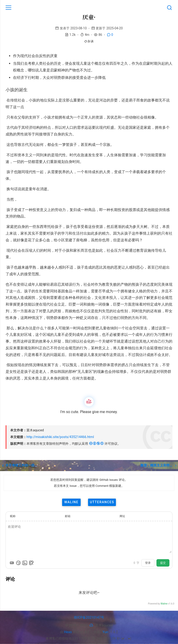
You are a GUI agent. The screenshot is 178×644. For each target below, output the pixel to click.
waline (71, 502)
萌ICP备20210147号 (89, 618)
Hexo (68, 632)
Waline (164, 604)
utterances (102, 502)
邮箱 (68, 516)
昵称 (13, 516)
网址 (122, 516)
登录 (148, 563)
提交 (163, 563)
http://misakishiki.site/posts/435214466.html (60, 437)
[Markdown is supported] (12, 563)
